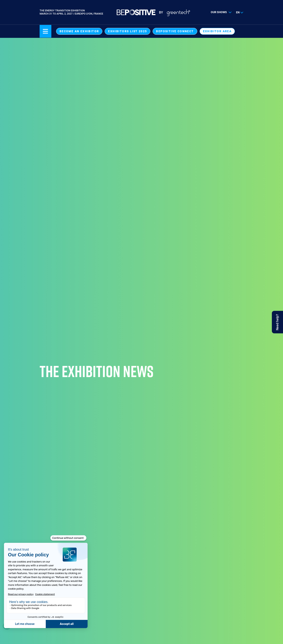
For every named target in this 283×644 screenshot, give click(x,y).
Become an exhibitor (79, 31)
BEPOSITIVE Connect (175, 31)
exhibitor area (217, 31)
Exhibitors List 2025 (127, 31)
